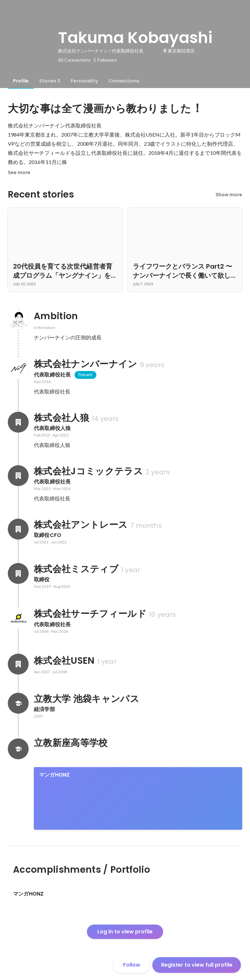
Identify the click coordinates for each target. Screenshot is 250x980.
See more (19, 172)
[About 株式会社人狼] (18, 422)
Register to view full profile (197, 965)
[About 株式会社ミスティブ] (18, 573)
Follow (132, 965)
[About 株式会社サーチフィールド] (18, 618)
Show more (229, 195)
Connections (124, 81)
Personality (84, 81)
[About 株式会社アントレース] (18, 529)
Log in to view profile (125, 932)
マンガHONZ (54, 775)
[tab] (21, 81)
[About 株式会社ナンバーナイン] (18, 368)
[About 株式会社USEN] (18, 664)
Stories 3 (50, 81)
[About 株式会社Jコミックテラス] (18, 476)
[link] (138, 798)
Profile (21, 81)
